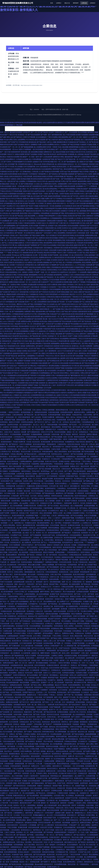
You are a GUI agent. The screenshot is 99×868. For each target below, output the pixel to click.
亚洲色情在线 (64, 572)
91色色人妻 (80, 221)
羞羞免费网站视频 (43, 525)
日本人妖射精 (7, 255)
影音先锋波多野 (90, 837)
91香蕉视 (93, 147)
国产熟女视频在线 (26, 255)
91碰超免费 (24, 371)
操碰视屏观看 (20, 764)
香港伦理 (85, 528)
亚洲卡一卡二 (29, 302)
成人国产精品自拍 (41, 415)
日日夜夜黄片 (38, 820)
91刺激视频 (69, 368)
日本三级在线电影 (36, 788)
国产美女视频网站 (19, 270)
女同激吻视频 (8, 203)
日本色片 (67, 454)
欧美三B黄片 (5, 434)
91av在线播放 (52, 245)
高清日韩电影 (93, 351)
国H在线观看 (36, 756)
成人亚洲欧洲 (15, 653)
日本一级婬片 (83, 137)
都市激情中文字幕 (80, 683)
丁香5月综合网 (31, 240)
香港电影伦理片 (72, 233)
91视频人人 (70, 641)
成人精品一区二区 (26, 189)
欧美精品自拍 (21, 690)
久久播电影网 (35, 670)
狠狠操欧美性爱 (28, 253)
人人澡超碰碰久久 (75, 484)
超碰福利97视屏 (18, 353)
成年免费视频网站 (10, 226)
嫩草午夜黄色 (45, 592)
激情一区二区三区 (21, 663)
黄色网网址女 (45, 218)
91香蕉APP (26, 132)
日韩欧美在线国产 (82, 189)
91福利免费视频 (64, 378)
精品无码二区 (47, 447)
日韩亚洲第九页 (19, 759)
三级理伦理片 (34, 776)
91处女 (44, 223)
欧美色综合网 (8, 145)
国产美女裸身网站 (33, 795)
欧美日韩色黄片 (23, 174)
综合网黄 (24, 285)
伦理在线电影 (38, 761)
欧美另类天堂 (30, 759)
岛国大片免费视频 (25, 149)
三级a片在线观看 (37, 818)
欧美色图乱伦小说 (21, 262)
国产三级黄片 (76, 717)
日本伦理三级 (54, 486)
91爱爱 (56, 660)
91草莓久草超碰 (89, 172)
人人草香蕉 (77, 199)
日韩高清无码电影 (6, 773)
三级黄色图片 (91, 334)
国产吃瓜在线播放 (77, 515)
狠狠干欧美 (12, 250)
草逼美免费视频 (29, 746)
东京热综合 (66, 481)
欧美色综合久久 (27, 830)
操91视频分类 (75, 486)
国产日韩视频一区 (93, 754)
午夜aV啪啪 (90, 808)
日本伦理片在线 (40, 307)
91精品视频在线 (6, 429)
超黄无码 (83, 334)
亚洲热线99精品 (88, 690)
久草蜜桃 (6, 766)
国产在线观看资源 (36, 186)
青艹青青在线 (30, 764)
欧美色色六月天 (92, 152)
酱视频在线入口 (80, 813)
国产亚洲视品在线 (53, 361)
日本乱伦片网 (77, 781)
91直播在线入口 (84, 798)
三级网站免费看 (49, 761)
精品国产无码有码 (55, 619)
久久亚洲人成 (78, 218)
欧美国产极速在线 (70, 624)
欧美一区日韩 (68, 437)
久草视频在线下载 (62, 852)
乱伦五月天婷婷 (58, 319)
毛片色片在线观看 (48, 484)
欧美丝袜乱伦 (18, 712)
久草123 (29, 334)
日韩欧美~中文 (94, 609)
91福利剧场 (51, 201)
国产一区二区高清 (57, 471)
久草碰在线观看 (83, 538)
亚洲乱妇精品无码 (81, 557)
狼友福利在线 (11, 638)
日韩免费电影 (45, 213)
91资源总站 (74, 700)
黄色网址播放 (21, 820)
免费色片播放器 (92, 434)
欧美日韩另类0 (75, 194)
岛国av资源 (69, 245)
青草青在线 (59, 540)
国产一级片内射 (5, 152)
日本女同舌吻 (40, 700)
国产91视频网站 (92, 579)
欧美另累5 (47, 609)
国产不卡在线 (10, 167)
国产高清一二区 (48, 702)
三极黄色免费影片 (48, 781)
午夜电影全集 (65, 196)
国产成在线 (8, 813)
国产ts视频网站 (7, 270)
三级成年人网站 (81, 803)
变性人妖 (10, 137)
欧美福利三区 (50, 457)
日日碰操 (83, 476)
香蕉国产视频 (57, 786)
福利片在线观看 (40, 140)
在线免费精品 (29, 614)
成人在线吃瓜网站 (31, 299)
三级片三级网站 (46, 766)
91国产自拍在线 (64, 648)
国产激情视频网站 (70, 162)
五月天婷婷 (20, 378)
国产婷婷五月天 (13, 292)
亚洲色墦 (64, 609)
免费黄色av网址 (26, 321)
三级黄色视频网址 (11, 319)
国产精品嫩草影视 (84, 646)
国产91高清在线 (90, 454)
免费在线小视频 (28, 199)
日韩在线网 (53, 250)
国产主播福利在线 (34, 432)
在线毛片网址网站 (9, 525)
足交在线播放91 (41, 137)
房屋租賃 (40, 115)
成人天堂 (82, 845)
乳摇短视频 (83, 439)
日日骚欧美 (58, 840)
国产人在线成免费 (46, 157)
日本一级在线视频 (92, 213)
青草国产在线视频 (31, 154)
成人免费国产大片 (63, 277)
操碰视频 (58, 206)
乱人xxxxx (76, 334)
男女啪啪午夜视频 (61, 208)
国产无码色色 (42, 270)
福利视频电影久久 (89, 297)
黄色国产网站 (54, 584)
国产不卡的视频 (80, 719)
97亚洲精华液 (23, 142)
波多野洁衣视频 (47, 186)
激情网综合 (60, 493)
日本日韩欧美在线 (51, 353)
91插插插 (18, 309)
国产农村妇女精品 (36, 508)
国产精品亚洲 (15, 260)
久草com (92, 444)
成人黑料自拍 (91, 287)
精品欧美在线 (56, 722)
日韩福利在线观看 (42, 707)
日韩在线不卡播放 (78, 621)
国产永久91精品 (53, 506)
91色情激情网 (94, 169)
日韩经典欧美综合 (48, 732)
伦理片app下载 (65, 172)
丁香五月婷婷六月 (75, 511)
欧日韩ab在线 (86, 410)
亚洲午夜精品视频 (63, 292)
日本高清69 (93, 729)
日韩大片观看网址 (34, 213)
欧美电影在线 (42, 285)
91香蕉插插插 (8, 695)
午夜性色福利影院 (17, 810)
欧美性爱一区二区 (29, 773)
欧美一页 (11, 385)
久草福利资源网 (74, 223)
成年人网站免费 (7, 307)
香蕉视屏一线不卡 (42, 582)
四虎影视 (42, 206)
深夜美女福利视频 (52, 614)
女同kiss (47, 646)
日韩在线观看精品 (11, 272)
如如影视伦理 (60, 798)
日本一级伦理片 (16, 624)
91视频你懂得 (20, 228)
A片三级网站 (78, 250)
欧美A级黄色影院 (65, 297)
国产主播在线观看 (40, 769)
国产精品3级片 (42, 142)
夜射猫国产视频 (10, 420)
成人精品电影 (24, 552)
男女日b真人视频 (78, 837)
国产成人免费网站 (92, 520)
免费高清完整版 (85, 823)
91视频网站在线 (19, 169)
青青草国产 (63, 280)
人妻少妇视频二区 (65, 255)
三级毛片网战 (61, 771)
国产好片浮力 (5, 216)
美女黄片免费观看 (86, 346)
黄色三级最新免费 (89, 358)
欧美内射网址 (89, 243)
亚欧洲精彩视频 (79, 577)
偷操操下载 (70, 813)
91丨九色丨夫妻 (83, 832)
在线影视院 (26, 434)
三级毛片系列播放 (64, 663)
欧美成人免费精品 (44, 496)
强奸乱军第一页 (73, 864)
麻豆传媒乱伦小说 (71, 842)
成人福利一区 (5, 727)
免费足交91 (35, 766)
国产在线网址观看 (76, 277)
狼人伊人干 (91, 788)
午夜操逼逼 (67, 766)
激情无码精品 (26, 471)
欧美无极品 (16, 452)
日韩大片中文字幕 (47, 432)
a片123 (3, 302)
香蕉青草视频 (17, 533)
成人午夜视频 (67, 262)
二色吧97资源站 (64, 194)
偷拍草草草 (79, 317)
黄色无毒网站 (56, 427)
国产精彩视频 (63, 174)
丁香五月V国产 (10, 297)
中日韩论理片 (56, 459)
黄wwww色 (38, 164)
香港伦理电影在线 (48, 164)
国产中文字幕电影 (35, 493)
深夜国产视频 (60, 368)
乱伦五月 (33, 326)
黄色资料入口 (63, 353)
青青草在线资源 (57, 496)
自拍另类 (72, 712)
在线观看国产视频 (32, 515)
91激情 (27, 380)
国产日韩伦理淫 (69, 385)
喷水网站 (29, 842)
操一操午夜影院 (52, 555)
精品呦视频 (38, 368)
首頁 (52, 3)
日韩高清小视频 (92, 702)
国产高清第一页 (62, 302)
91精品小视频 (26, 388)
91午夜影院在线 (10, 528)
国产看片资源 (53, 194)
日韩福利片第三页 (69, 638)
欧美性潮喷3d (18, 687)
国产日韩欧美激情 (74, 692)
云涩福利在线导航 (11, 223)
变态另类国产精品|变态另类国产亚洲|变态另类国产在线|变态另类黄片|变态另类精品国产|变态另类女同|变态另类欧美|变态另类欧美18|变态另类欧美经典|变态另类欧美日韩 (49, 398)
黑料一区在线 (5, 542)
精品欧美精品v (65, 343)
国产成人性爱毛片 (80, 835)
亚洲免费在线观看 (67, 412)
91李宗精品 (14, 326)
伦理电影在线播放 (69, 673)
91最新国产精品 (62, 221)
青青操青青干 (41, 380)
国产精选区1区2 (78, 469)
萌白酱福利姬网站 (44, 523)
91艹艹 (86, 186)
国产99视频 (31, 700)
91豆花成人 (13, 304)
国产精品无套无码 (30, 454)
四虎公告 (85, 705)
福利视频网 (16, 429)
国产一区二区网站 (24, 587)
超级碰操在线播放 (51, 498)
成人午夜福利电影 (38, 429)
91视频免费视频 (20, 439)
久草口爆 (58, 702)
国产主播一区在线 (6, 805)
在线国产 (30, 724)
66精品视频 (40, 277)
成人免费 (37, 265)
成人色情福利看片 (26, 425)
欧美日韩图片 (59, 658)
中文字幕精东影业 (38, 624)
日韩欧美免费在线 (42, 837)
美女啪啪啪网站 (64, 800)
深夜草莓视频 (60, 491)
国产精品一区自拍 (85, 299)
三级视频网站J (31, 356)
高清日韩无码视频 (52, 238)
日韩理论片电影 (25, 484)
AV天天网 (37, 803)
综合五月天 (40, 845)
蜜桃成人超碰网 (15, 388)
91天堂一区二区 (27, 324)
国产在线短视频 (78, 356)
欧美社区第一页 (10, 331)
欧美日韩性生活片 (73, 304)
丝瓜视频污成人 (41, 361)
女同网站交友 (36, 484)
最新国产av (90, 442)
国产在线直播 (20, 302)
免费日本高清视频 (36, 832)
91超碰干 (40, 739)
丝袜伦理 (81, 651)
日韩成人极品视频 (56, 334)
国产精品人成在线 (38, 498)
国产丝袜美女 (53, 174)
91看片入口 (28, 353)
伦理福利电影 (72, 565)
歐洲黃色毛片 (8, 707)
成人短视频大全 (19, 488)
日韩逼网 (21, 164)
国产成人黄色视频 (45, 469)
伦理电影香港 (29, 265)
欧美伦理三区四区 (47, 827)
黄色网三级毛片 (73, 353)
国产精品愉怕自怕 (39, 530)
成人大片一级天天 (84, 329)
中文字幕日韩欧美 (47, 749)
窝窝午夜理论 (7, 314)
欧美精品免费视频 (91, 648)
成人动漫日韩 (72, 732)
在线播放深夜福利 (60, 832)
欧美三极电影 (67, 415)
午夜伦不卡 (11, 154)
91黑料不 (3, 351)
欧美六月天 (60, 830)
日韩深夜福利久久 (73, 552)
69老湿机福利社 (48, 452)
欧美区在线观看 (37, 621)
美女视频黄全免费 (82, 260)
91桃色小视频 (19, 380)
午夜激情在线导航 (71, 628)
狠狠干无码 (89, 464)
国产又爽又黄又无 (62, 223)
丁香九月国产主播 (21, 358)
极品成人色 (82, 287)
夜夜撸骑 (40, 805)
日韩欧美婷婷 (71, 857)
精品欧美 (41, 371)
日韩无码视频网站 (55, 289)
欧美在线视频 (80, 235)
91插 (84, 326)
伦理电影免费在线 (62, 535)
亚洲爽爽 (3, 572)
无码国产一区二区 (83, 547)
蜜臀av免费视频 (48, 685)
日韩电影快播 (11, 486)
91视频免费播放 (37, 434)
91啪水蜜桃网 (43, 363)
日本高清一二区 (42, 692)
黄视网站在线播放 (45, 231)
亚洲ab (83, 208)
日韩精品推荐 (74, 299)
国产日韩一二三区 (80, 594)
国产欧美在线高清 (81, 710)
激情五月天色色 (93, 181)
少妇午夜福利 (24, 788)
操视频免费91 (63, 184)
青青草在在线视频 (52, 746)
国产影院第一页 (20, 233)
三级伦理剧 (85, 769)
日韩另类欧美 (22, 565)
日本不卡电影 (50, 830)
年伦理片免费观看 (12, 464)
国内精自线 (32, 142)
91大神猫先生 (80, 680)
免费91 (47, 199)
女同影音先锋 (91, 567)
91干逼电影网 (48, 697)
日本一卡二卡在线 (88, 663)
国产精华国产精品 (20, 668)
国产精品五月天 (17, 253)
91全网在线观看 (56, 734)
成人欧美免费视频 (43, 594)
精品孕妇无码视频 (50, 253)
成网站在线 (8, 724)
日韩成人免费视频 (48, 565)
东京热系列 (23, 825)
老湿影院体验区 (6, 442)
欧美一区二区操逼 (57, 719)
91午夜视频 (14, 427)
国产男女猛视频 (73, 324)
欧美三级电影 (21, 346)
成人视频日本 (81, 162)
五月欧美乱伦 (36, 452)
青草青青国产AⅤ (59, 447)
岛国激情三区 (84, 793)
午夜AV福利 (58, 631)
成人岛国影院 (42, 299)
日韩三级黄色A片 (88, 216)
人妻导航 (24, 479)
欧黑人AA (73, 675)
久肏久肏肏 (39, 697)
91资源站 (68, 643)
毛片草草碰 (52, 692)
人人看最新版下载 (70, 646)
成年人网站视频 (5, 329)
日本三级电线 (9, 729)
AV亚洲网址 (72, 231)
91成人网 (85, 444)
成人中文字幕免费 (92, 326)
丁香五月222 (94, 420)
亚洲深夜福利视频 (55, 415)
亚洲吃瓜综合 (79, 778)
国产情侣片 (15, 373)
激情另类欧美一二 (46, 309)
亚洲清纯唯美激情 (33, 631)
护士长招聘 (30, 599)
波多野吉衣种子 (83, 675)
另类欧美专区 (54, 597)
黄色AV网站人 (65, 373)
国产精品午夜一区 (72, 159)
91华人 (83, 194)
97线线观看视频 (31, 437)
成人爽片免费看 (22, 528)
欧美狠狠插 (72, 270)
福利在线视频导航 (86, 366)
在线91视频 (18, 714)
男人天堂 (95, 299)
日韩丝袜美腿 (92, 599)
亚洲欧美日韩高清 (38, 501)
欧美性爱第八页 (92, 842)
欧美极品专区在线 (30, 628)
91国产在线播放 (74, 302)
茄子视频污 (90, 162)
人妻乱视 (10, 181)
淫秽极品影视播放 (6, 705)
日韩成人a (5, 378)
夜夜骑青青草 (16, 152)
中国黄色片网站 (63, 429)
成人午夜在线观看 (69, 135)
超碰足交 (21, 673)
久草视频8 (86, 250)
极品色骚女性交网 (75, 678)
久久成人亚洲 (63, 307)
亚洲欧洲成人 (27, 172)
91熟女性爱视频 (56, 616)
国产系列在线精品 (29, 707)
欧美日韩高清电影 (40, 867)
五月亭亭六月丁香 (73, 611)
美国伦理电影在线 (62, 410)
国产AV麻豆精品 (61, 565)
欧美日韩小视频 (81, 348)
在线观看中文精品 (79, 513)
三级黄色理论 (62, 444)
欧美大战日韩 (36, 840)
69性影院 (28, 169)
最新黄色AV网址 (80, 412)
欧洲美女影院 (87, 555)
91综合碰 (88, 319)
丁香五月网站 (62, 287)
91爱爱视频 (12, 194)
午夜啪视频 (34, 363)
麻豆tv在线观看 (55, 211)
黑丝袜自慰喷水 (24, 326)
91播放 (71, 380)
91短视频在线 (29, 378)
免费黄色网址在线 (91, 235)
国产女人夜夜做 (85, 302)
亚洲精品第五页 (81, 257)
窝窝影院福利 (21, 420)
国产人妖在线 (36, 417)
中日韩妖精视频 (16, 434)
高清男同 (60, 385)
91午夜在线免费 (70, 257)
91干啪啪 (33, 380)
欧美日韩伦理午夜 (13, 371)
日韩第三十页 (34, 503)
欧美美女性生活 (29, 511)
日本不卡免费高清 (12, 719)
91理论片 (42, 294)
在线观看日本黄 (9, 277)
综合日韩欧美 (87, 167)
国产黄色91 (82, 842)
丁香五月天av (49, 356)
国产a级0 (3, 137)
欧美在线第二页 (87, 604)
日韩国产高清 (26, 429)
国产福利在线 (79, 174)
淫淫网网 (42, 226)
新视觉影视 (70, 243)
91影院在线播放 (83, 491)
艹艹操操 (61, 189)
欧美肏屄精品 (92, 712)
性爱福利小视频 (81, 673)
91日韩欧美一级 (52, 800)
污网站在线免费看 (68, 587)
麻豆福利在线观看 (21, 729)
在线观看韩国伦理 (23, 606)
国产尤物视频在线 (6, 353)
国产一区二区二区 (14, 147)
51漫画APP (45, 282)
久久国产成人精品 (83, 253)
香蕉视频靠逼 (94, 589)
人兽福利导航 (16, 341)
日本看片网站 (49, 540)
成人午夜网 (44, 184)
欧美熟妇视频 (48, 643)
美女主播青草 (21, 206)
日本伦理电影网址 (79, 754)
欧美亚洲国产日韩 (7, 481)
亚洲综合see (80, 633)
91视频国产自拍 (71, 201)
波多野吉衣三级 (66, 272)
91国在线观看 (70, 240)
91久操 (12, 216)
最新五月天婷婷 (15, 422)
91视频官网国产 (80, 267)
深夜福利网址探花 (70, 744)
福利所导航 (22, 356)
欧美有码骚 (82, 501)
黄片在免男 (32, 574)
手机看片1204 (74, 203)
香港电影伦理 (55, 803)
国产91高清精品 (50, 149)
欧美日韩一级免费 (74, 420)
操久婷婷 (12, 228)
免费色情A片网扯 (11, 275)
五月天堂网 (47, 388)
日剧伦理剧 (79, 626)
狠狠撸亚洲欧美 (62, 142)
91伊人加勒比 (63, 270)
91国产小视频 (73, 336)
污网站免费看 (58, 186)
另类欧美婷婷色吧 (33, 690)
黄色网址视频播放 (43, 262)
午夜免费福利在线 (88, 422)
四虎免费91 (92, 176)
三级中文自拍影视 (68, 707)
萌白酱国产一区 (25, 157)
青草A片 (73, 687)
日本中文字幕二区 (21, 592)
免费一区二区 (67, 582)
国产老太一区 (5, 601)
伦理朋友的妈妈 (80, 275)
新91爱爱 (38, 808)
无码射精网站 (29, 208)
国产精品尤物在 (35, 235)
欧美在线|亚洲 (59, 479)
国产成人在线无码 (93, 348)
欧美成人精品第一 (24, 852)
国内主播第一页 (12, 257)
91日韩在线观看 (63, 363)
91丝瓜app (87, 614)
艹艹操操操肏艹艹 (91, 542)
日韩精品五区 (83, 773)
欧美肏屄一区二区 (56, 317)
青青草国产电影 (53, 678)
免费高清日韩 (51, 771)
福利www (52, 727)
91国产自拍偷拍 (19, 145)
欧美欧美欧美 (67, 724)
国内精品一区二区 (51, 648)
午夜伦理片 (31, 584)
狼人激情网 (61, 358)
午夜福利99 (75, 523)
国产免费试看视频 (21, 837)
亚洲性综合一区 (87, 488)
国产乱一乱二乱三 (88, 245)
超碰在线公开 (44, 331)
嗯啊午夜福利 (45, 653)
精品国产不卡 (41, 476)
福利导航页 (29, 813)
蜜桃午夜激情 (18, 248)
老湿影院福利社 (50, 488)
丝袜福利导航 (26, 501)
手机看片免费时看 (48, 417)
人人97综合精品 (80, 265)
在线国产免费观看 (92, 498)
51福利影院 (40, 356)
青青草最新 (17, 707)
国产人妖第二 (14, 221)
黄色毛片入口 (92, 683)
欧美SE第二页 (27, 309)
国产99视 (30, 835)
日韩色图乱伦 (51, 793)
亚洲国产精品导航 (44, 154)
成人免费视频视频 (90, 857)
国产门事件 (68, 471)
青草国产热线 (67, 427)
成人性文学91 (31, 717)
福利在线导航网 (44, 474)
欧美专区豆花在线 (53, 714)
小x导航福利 (50, 348)
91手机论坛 (10, 363)
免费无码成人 (71, 761)
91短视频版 (4, 545)
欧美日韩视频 (9, 678)
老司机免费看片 (48, 633)
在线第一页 (60, 501)
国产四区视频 (83, 589)
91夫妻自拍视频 (28, 864)
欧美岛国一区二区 (25, 282)
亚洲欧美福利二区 (54, 867)
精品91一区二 (24, 862)
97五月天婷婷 (44, 250)
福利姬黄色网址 (13, 218)
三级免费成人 (62, 488)
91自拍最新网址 (47, 169)
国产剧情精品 (76, 140)
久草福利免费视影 (37, 388)
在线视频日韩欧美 (20, 705)
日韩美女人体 (56, 621)
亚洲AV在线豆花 (66, 346)
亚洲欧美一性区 (90, 800)
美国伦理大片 (60, 132)
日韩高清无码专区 (26, 589)
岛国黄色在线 (45, 776)
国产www (75, 351)
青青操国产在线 (13, 670)
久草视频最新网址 (56, 218)
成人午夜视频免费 (10, 375)
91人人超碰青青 (85, 341)
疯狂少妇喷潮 (45, 317)
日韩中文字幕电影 (76, 727)
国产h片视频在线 (42, 798)
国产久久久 (75, 818)
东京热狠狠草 (41, 221)
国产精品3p (80, 319)
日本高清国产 (50, 813)
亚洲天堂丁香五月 (64, 260)
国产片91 (5, 228)
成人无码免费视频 (16, 506)
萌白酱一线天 (47, 319)
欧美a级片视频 (33, 744)
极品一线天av (71, 417)
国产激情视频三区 (90, 314)
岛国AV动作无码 (28, 191)
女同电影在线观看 (21, 385)
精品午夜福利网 (13, 336)
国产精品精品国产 (63, 651)
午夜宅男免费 (27, 176)
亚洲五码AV (50, 599)
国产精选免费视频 (74, 331)
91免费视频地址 (15, 471)
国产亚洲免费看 (30, 518)
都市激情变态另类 (68, 289)
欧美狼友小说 (27, 641)
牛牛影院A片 (44, 289)
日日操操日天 (83, 741)
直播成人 (83, 724)
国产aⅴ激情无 (30, 741)
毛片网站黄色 (44, 385)
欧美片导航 (21, 717)
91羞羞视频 (54, 213)
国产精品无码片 (31, 739)
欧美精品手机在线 (63, 687)
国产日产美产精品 (56, 262)
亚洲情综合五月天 (77, 668)
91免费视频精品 (44, 373)
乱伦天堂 (69, 356)
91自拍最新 (43, 604)
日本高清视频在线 (45, 547)
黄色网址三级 (48, 606)
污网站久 (12, 734)
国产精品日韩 (29, 415)
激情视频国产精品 (77, 172)
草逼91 (92, 528)
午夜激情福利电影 (48, 729)
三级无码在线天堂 (52, 307)
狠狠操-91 (89, 267)
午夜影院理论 (84, 864)
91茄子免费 (38, 673)
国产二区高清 (46, 324)
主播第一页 (4, 238)
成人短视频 (41, 737)
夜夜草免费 (41, 658)
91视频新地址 (20, 363)
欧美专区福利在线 (27, 619)
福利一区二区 (57, 422)
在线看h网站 (16, 501)
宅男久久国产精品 (62, 312)
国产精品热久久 (6, 515)
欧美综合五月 (48, 864)
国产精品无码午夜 (50, 712)
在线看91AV (47, 754)
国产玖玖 (63, 361)
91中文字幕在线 (17, 199)
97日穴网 (11, 245)
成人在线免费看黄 (41, 302)
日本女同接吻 (55, 525)
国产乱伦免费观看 (69, 317)
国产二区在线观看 (71, 132)
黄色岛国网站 (68, 169)
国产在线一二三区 (14, 840)
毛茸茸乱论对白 (57, 454)
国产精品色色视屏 (59, 191)
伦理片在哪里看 (52, 285)
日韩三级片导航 (56, 574)
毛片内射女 (36, 309)
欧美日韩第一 (31, 658)
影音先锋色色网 (34, 827)
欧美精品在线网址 (10, 717)
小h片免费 (49, 191)
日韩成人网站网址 (17, 454)
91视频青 (44, 678)
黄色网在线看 (80, 795)
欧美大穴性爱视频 (90, 515)
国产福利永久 (18, 137)
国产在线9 (44, 196)
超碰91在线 (28, 855)
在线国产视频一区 (81, 786)
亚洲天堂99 (36, 587)
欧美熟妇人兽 (78, 791)
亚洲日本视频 (34, 226)
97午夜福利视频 (17, 191)
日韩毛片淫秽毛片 (28, 545)
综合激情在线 (12, 565)
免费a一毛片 (45, 235)
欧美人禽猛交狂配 (76, 636)
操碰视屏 (71, 174)
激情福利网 (4, 722)
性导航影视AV (81, 213)
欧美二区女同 (29, 348)
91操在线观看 (60, 329)
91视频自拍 (58, 827)
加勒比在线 (60, 808)
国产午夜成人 (70, 191)
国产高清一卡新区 (42, 194)
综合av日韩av (63, 555)
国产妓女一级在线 (42, 584)
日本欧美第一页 (26, 329)
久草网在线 (93, 186)
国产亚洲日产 (48, 724)
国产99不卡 (31, 277)
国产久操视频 (74, 722)
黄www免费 (39, 864)
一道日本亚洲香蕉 (37, 149)
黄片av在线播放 (33, 675)
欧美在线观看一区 (74, 488)
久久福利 (87, 285)
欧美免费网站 (63, 425)
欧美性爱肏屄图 (91, 493)
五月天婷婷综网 (6, 857)
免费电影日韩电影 (52, 562)
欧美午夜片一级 (23, 609)
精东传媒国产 (76, 653)
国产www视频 (56, 324)
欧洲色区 (39, 741)
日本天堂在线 (18, 410)
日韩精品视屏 (32, 786)
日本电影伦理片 (38, 248)
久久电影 (19, 746)
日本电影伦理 (34, 292)
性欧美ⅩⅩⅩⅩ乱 (81, 152)
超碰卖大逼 (36, 653)
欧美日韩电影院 (40, 665)
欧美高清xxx (39, 687)
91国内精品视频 (54, 412)
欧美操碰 (74, 343)
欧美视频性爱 (91, 574)
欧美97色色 (36, 542)
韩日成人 (11, 324)
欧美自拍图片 (82, 827)
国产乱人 (5, 243)
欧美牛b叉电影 (10, 658)
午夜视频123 (44, 287)
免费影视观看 (60, 201)
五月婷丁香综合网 (15, 781)
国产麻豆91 (91, 670)
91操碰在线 (72, 142)
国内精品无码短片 (57, 847)
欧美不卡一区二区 (55, 710)
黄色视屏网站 (48, 243)
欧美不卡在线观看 (29, 778)
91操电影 (51, 336)
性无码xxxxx (28, 769)
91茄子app (44, 668)
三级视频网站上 (19, 813)
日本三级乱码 (23, 449)
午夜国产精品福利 (77, 648)
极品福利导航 (78, 358)
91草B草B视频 (58, 176)
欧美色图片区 (13, 749)
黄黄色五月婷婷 (76, 597)
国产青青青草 (32, 375)
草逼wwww (53, 341)
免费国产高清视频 (24, 361)
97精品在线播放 (87, 764)
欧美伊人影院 (24, 218)
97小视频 (95, 486)
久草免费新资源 (48, 840)
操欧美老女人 (70, 265)
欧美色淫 (53, 154)
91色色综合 (93, 786)
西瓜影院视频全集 (75, 363)
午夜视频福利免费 (61, 375)
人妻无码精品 (83, 149)
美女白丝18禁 (26, 452)
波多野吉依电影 (40, 191)
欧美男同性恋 (57, 754)
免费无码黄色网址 (9, 626)
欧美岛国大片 (21, 486)
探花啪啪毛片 (6, 756)
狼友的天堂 (94, 560)
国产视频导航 (88, 840)
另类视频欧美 (10, 302)
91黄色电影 (81, 233)
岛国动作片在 (55, 272)
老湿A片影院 (22, 289)
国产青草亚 (60, 835)
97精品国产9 (72, 832)
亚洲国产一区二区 (47, 683)
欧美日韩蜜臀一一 (7, 439)
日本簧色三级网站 (30, 734)
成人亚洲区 (58, 228)
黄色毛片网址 (86, 486)
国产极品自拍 (11, 351)
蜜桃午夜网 (62, 285)
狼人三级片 (52, 385)
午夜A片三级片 (62, 253)
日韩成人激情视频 (48, 410)
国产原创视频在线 (67, 179)
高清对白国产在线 (49, 535)
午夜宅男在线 (92, 248)
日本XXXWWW (54, 668)
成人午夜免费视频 (35, 159)
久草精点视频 (35, 749)
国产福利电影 (5, 235)
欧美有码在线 (15, 479)
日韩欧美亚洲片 (55, 837)
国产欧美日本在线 (15, 864)
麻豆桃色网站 (78, 380)
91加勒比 (58, 557)
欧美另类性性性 (82, 609)
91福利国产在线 (18, 855)
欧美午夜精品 (86, 552)
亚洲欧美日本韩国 (74, 525)
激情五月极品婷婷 (65, 140)
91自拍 (90, 570)
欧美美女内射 (90, 449)
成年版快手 (39, 346)
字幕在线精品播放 (89, 289)
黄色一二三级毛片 (55, 518)
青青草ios (65, 722)
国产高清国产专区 (44, 638)
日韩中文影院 (13, 552)
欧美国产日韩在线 (76, 751)
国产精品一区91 (40, 348)
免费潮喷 (16, 196)
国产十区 (40, 825)
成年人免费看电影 (75, 690)
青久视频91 (4, 471)
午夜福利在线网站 (29, 223)
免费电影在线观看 (74, 208)
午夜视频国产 (8, 675)
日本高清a (21, 599)
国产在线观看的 (40, 378)
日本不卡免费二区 (35, 560)
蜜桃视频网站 (33, 275)
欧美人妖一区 (89, 660)
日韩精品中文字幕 (46, 503)
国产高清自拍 (9, 697)
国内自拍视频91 (70, 847)
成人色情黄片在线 (75, 228)
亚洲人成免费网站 (20, 140)
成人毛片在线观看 (6, 732)
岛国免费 (89, 265)
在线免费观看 (38, 859)
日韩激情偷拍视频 (65, 498)
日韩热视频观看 (87, 717)
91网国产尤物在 (33, 385)
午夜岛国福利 (60, 457)
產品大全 (67, 3)
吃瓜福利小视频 (39, 199)
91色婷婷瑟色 (32, 221)
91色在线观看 (64, 466)
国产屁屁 (51, 159)
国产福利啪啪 (84, 206)
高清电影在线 (92, 724)
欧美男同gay (45, 471)
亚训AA (19, 525)
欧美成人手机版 (82, 417)
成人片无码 (46, 334)
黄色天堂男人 (53, 184)
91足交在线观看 (15, 557)
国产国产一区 (17, 172)
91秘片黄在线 (80, 442)
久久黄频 (80, 857)
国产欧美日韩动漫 (58, 442)
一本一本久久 (50, 835)
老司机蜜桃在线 (14, 189)
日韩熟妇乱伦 (56, 670)
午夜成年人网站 (12, 361)
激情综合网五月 (74, 737)
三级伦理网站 (49, 481)
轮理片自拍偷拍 (40, 297)
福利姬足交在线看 (32, 280)
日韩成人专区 (36, 660)
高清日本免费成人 (61, 484)
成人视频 (90, 447)
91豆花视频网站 (18, 680)
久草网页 (31, 272)
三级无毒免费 (51, 326)
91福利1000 (34, 513)
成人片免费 (7, 287)
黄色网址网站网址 (36, 343)
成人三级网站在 (79, 238)
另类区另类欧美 (9, 262)
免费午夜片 (18, 773)
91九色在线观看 (77, 326)
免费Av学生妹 (76, 461)
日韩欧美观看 (40, 746)
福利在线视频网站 (22, 508)
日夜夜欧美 (83, 226)
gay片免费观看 (42, 528)
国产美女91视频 (5, 373)
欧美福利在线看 (8, 459)
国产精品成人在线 (21, 216)
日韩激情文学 (75, 764)
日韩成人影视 (8, 176)
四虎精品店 (48, 786)
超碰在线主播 (84, 560)
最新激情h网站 (41, 312)
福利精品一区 (49, 520)
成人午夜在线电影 (51, 550)
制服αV (40, 786)
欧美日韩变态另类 (62, 705)
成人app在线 (50, 181)
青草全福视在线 (70, 213)
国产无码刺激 (48, 832)
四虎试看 (57, 181)
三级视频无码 (19, 823)
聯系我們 (76, 3)
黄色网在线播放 (54, 366)
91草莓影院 (33, 174)
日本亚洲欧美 (61, 845)
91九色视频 (19, 167)
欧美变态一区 (23, 135)
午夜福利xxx (4, 685)
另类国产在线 (27, 267)
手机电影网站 (79, 459)
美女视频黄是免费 (19, 611)
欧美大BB (76, 206)
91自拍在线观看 (93, 149)
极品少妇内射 (29, 665)
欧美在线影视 (18, 651)
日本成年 (26, 535)
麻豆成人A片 (22, 550)
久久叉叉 (79, 294)
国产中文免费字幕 (23, 638)
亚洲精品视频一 (61, 552)
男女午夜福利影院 (10, 346)
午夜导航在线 (92, 540)
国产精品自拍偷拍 (33, 289)
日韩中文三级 (55, 577)
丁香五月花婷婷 (50, 687)
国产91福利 (77, 427)
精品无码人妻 (83, 732)
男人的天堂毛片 (54, 570)
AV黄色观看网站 (70, 189)
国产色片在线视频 (77, 454)
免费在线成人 (60, 417)
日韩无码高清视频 (9, 474)
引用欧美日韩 (29, 687)
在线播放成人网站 (57, 628)
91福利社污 (46, 459)
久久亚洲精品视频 (63, 818)
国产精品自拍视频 (44, 628)
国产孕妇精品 (53, 604)
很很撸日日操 (28, 714)
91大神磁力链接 (10, 493)
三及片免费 (13, 599)
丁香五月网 (12, 238)
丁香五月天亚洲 (83, 339)
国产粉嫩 (64, 324)
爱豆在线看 (64, 248)
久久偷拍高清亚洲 (58, 257)
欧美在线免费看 (73, 226)
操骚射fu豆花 (32, 695)
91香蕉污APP (77, 321)
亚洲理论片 (79, 641)
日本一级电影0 (50, 845)
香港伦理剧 (23, 213)
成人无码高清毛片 (78, 255)
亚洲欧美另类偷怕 (42, 486)
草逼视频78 (28, 238)
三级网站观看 (8, 631)
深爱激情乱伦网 (15, 498)
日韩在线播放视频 (72, 329)
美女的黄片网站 (75, 422)
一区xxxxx (15, 149)
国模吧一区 (49, 759)
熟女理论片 (8, 751)
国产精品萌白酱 (35, 336)
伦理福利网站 (25, 756)
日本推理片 (53, 287)
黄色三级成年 (25, 260)
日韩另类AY (73, 619)
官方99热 (76, 810)
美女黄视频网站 (47, 626)
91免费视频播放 (65, 614)
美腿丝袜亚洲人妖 (19, 795)
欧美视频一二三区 (7, 523)
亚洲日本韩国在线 (20, 675)
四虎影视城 (88, 695)
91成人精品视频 (63, 147)
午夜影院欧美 (59, 464)
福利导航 (70, 250)
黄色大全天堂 (89, 636)
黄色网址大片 (39, 813)
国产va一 (48, 422)
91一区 (57, 336)
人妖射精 (45, 159)
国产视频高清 (78, 179)
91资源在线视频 (23, 275)
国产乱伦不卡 (60, 520)
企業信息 (84, 3)
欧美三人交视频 (65, 474)
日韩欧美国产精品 (72, 476)
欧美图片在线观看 (82, 135)
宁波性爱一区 (5, 562)
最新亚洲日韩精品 (69, 235)
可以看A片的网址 (87, 611)
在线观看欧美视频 (12, 700)
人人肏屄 (23, 700)
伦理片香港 (69, 358)
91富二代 (47, 842)
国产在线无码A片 (75, 705)
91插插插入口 (45, 670)
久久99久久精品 (17, 800)
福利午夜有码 (57, 547)
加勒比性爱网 (20, 154)
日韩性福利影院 (16, 766)
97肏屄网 (47, 719)
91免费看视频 (8, 633)
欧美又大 (92, 201)
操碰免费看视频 (91, 734)
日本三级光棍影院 (42, 167)
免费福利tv (59, 624)
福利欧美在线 (37, 334)
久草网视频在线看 (11, 231)
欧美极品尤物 (44, 744)
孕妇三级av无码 (66, 309)
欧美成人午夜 (24, 513)
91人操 (75, 562)
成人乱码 (3, 565)
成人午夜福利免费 (51, 805)
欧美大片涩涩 (72, 773)
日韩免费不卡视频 (78, 449)
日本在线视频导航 (70, 827)
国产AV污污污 (39, 422)
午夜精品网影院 (23, 231)
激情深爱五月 (57, 766)
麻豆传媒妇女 (46, 427)
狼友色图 (27, 491)
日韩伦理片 (11, 321)
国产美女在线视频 (83, 201)
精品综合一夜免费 (20, 432)
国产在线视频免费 (64, 717)
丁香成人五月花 (34, 218)
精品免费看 (31, 216)
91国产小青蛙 (5, 211)
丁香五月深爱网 (18, 769)
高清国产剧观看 (53, 255)
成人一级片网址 (56, 523)
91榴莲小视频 (31, 194)
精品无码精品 (65, 506)
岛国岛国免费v (54, 579)
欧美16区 (83, 434)
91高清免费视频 (35, 626)
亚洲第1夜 (83, 447)
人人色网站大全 (86, 523)
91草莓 (33, 361)
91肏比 (4, 343)
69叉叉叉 (84, 375)
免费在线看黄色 (8, 663)
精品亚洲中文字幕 (89, 535)
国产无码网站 (41, 326)
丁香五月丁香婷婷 (90, 356)
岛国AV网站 (48, 611)
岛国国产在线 (74, 341)
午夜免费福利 (19, 867)
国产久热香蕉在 (32, 547)
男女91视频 (78, 289)
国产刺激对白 (13, 383)
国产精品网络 (90, 361)
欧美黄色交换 (12, 449)
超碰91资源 (77, 245)
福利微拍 (74, 651)
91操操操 (76, 724)
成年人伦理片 (83, 351)
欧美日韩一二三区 (21, 678)
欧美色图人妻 (26, 152)
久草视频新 (35, 727)
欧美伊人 (8, 776)
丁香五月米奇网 (75, 855)
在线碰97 (65, 619)
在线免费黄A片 (10, 159)
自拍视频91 (80, 186)
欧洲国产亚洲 (55, 594)
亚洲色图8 (47, 434)
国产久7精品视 (66, 434)
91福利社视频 (62, 250)
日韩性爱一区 (26, 840)
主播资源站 (18, 481)
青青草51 (59, 326)
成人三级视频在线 (32, 294)
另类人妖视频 (87, 294)
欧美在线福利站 (11, 550)
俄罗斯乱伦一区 (39, 830)
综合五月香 (41, 181)
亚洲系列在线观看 (6, 488)
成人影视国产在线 (51, 226)
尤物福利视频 (73, 439)
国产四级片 (20, 614)
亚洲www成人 (50, 491)
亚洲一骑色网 (23, 850)
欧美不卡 (76, 503)
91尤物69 (10, 248)
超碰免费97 (4, 749)
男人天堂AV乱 (81, 712)
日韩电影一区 (41, 555)
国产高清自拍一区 (88, 321)
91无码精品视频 (59, 759)
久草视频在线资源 (35, 729)
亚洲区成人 (76, 346)
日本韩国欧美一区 (11, 744)
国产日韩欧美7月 (6, 579)
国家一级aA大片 (20, 584)
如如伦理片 (93, 562)
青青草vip (29, 859)
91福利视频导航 (90, 191)
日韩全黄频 (38, 724)
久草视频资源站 (31, 181)
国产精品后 (29, 867)
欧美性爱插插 (13, 174)
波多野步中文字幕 (31, 314)
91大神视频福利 (16, 778)
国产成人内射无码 (52, 140)
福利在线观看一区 (83, 457)
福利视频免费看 (81, 599)
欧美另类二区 (91, 518)
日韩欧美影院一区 (79, 582)
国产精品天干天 (60, 159)
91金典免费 (10, 299)
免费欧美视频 (13, 282)
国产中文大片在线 (38, 648)
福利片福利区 (81, 687)
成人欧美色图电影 (7, 592)
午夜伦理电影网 (49, 216)
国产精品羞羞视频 (52, 466)
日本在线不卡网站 (20, 633)
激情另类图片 (86, 199)
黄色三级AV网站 (61, 729)
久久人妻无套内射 (27, 646)
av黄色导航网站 (30, 594)
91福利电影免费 (66, 714)
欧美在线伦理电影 (11, 609)
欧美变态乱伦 (22, 616)
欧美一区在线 (50, 206)
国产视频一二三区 (18, 577)
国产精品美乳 (8, 208)
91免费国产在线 (16, 535)
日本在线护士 (48, 233)
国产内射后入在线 (23, 343)
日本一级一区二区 (34, 427)
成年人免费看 (18, 518)
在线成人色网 (24, 670)
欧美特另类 (51, 855)
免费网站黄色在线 (45, 257)
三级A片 (44, 339)
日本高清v (3, 371)
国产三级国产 (21, 250)
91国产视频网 (92, 280)
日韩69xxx (92, 496)
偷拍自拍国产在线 (91, 469)
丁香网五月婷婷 (63, 793)
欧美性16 (65, 228)
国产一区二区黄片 (13, 280)
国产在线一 (57, 179)
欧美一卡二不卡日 (35, 479)
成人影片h (23, 221)
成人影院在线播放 (61, 164)
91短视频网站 (64, 339)
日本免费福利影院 (80, 530)
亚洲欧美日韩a (69, 496)
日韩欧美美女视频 (52, 297)
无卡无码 (34, 496)
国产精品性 (44, 132)
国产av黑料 (85, 427)
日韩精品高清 (81, 270)
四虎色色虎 (46, 722)
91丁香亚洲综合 (28, 697)
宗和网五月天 (63, 238)
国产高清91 (7, 855)
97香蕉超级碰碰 (91, 282)
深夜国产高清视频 (72, 447)
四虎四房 (57, 346)
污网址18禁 (84, 373)
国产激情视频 (69, 493)
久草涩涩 (28, 243)
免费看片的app (70, 464)
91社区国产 (4, 135)
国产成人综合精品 (27, 808)
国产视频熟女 (38, 641)
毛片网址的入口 (80, 479)
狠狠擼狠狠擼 (10, 380)
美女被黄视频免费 (13, 683)
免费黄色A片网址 (58, 157)
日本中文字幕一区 (79, 368)
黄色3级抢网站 (63, 137)
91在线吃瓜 (41, 771)
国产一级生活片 (42, 518)
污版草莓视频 (48, 508)
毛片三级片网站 (30, 845)
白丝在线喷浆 (25, 540)
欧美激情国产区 (27, 530)
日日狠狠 (20, 491)
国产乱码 (68, 781)
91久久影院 (88, 174)
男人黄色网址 (21, 658)
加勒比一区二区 (72, 432)
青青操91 (13, 378)
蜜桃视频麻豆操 (30, 572)
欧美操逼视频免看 (55, 533)
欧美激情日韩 (87, 277)
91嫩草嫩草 (38, 633)
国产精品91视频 (87, 331)
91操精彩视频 (62, 420)
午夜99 (20, 319)
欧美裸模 (16, 157)
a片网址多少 (50, 624)
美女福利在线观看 (51, 358)
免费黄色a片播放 (64, 515)
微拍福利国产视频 (71, 157)
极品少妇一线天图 (6, 518)
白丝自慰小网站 (59, 795)
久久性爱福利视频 (47, 631)
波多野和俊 (90, 658)
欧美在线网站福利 (39, 567)
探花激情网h (69, 719)
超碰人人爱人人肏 (50, 641)
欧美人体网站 (69, 626)
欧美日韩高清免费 (77, 314)
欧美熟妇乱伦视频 (71, 656)
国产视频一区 (59, 643)
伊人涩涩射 (49, 240)
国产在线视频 (48, 275)
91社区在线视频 (60, 432)
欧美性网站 (15, 540)
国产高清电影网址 (24, 257)
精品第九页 (26, 766)
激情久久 (58, 633)
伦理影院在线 (27, 761)
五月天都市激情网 (26, 643)
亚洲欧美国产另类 (90, 380)
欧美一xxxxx (78, 169)
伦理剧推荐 (85, 307)
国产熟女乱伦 (41, 793)
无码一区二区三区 (12, 621)
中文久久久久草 (27, 815)
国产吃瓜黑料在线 (92, 479)
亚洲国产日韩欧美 (71, 501)
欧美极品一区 (76, 663)
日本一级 (8, 312)
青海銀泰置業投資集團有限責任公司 (18, 3)
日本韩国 (89, 714)
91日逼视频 (27, 319)
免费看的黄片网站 (72, 759)
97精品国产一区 (75, 825)
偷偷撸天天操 (15, 562)
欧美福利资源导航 (69, 547)
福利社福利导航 (36, 702)
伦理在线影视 (21, 294)
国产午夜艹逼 (69, 695)
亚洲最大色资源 (64, 461)
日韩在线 (35, 172)
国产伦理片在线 (86, 737)
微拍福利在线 (67, 754)
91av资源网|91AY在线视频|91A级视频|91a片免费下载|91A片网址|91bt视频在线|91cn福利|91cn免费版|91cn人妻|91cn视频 (45, 393)
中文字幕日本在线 (92, 513)
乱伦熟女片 (27, 624)
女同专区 (23, 597)
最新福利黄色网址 (47, 464)
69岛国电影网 (85, 572)
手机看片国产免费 (36, 857)
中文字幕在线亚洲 (7, 710)
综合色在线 (36, 442)
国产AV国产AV (13, 142)
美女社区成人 (88, 309)
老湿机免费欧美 (11, 555)
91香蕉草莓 (12, 447)
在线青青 (16, 751)
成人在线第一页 (22, 493)
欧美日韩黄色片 (93, 324)
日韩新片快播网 (8, 837)
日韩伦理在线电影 (35, 850)
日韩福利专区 (19, 348)
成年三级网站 (86, 825)
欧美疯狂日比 (66, 837)
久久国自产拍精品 (61, 216)
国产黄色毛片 (14, 444)
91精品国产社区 (55, 314)
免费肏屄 (75, 474)
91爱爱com (41, 240)
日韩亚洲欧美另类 (86, 759)
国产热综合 (31, 555)
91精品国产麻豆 (30, 810)
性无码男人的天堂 (62, 855)
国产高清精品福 (91, 638)
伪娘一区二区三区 (6, 815)
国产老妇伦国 (93, 710)
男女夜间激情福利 (12, 547)
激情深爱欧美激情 (68, 267)
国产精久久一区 (69, 786)
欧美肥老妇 (36, 321)
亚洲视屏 (88, 633)
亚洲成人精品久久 (67, 570)
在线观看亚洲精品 (88, 228)
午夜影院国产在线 (49, 329)
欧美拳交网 (94, 592)
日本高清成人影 (84, 746)
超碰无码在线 (66, 314)
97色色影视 (64, 584)
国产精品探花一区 (50, 277)
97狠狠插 (87, 317)
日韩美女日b (59, 538)
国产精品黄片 (67, 533)
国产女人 (44, 542)
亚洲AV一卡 (75, 272)
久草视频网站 (41, 800)
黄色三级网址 (14, 503)
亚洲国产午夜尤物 (26, 636)
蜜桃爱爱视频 (74, 147)
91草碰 (71, 211)
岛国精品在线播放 (90, 383)
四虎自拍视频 (80, 587)
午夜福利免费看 (11, 587)
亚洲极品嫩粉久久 (39, 815)
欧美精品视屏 (80, 808)
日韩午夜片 (42, 651)
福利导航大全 (19, 523)
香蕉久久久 (42, 705)
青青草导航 (22, 555)
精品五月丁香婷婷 (61, 685)
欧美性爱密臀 (35, 317)
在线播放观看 (32, 285)
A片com (41, 358)
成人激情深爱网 (75, 584)
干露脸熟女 (69, 371)
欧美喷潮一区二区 (88, 533)
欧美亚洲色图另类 (18, 515)
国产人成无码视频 (84, 157)
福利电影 (93, 427)
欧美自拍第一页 (11, 417)
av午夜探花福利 (64, 294)
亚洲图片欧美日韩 (30, 506)
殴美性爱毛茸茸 (21, 798)
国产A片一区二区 (72, 589)
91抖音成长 (29, 673)
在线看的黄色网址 (6, 651)
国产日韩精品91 (7, 169)
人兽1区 (54, 515)
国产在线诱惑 (67, 334)
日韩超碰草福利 (82, 850)
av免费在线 (20, 474)
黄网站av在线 (91, 378)
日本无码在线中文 (35, 754)
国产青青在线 (86, 584)
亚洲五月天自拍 (92, 813)
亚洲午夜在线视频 (21, 574)
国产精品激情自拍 (49, 493)
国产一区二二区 (6, 567)
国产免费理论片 (54, 778)
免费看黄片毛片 (51, 429)
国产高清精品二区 (82, 142)
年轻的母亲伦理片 (6, 759)
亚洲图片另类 (42, 506)
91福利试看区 (14, 589)
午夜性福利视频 (52, 425)
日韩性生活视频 (90, 778)
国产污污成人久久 (92, 437)
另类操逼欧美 (51, 444)
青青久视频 (46, 267)
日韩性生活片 (69, 680)
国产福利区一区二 (48, 850)
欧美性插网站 (50, 737)
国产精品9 (81, 815)
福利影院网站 (82, 181)
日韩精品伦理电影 (71, 741)
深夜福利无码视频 (48, 852)
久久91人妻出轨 (75, 410)
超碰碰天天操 (38, 162)
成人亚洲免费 (59, 683)
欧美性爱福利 (67, 616)
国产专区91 (11, 508)
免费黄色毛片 (48, 152)
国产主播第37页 (16, 339)
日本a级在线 (61, 371)
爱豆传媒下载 (10, 358)
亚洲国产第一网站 (21, 277)
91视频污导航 (16, 317)
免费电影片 (40, 228)
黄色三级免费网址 (60, 233)
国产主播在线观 (15, 646)
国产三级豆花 (44, 675)
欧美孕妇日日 (90, 680)
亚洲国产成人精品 (33, 439)
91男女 (63, 181)
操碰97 (77, 540)
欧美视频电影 (64, 380)
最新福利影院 (83, 312)
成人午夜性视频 (17, 776)
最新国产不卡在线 (69, 697)
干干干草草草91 (18, 594)
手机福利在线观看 (77, 800)
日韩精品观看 (51, 221)
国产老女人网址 (36, 685)
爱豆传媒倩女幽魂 (92, 196)
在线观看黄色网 (79, 371)
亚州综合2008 (38, 842)
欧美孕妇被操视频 (70, 538)
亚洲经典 (80, 847)
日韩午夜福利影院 (24, 417)
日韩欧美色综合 (78, 309)
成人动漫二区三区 (53, 299)
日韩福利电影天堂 (84, 545)
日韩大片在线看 (68, 218)
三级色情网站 (31, 805)
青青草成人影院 (59, 589)
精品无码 (18, 697)
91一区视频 (86, 685)
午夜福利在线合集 (37, 520)
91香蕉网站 (81, 805)
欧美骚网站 (73, 339)
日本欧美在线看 (63, 331)
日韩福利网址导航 (43, 314)
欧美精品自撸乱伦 (44, 437)
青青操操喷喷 (51, 651)
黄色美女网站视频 (58, 739)
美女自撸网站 (8, 628)
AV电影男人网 (56, 653)
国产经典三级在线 (83, 231)
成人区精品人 (15, 538)
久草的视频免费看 (20, 695)
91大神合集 (4, 213)
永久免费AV (77, 528)
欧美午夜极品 (70, 152)
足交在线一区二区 (80, 570)
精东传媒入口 (29, 164)
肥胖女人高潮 (58, 513)
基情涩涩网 (13, 240)
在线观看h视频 (93, 135)
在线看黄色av (71, 457)
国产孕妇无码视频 (88, 363)
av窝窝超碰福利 (13, 636)
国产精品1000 (18, 307)
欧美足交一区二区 (74, 164)
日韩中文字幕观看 (29, 137)
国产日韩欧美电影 (27, 184)
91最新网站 (35, 464)
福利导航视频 (5, 830)
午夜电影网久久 (43, 174)
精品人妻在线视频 (46, 513)
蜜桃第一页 (45, 803)
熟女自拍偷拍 (37, 267)
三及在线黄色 (15, 830)
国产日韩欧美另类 (80, 771)
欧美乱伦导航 (79, 542)
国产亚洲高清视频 (20, 631)
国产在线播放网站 (22, 226)
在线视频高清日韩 (17, 665)
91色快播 (82, 203)
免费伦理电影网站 (9, 469)
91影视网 (3, 154)
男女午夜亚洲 (48, 741)
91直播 (38, 223)
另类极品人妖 (48, 820)
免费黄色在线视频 (61, 348)
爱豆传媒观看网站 (76, 167)
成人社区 (50, 815)
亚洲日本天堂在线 (51, 461)
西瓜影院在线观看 (37, 179)
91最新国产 (16, 520)
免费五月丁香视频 (79, 282)
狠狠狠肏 (89, 582)
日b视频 (71, 238)
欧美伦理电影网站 (51, 189)
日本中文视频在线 (74, 307)
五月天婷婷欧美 (67, 206)
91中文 (41, 275)
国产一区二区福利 (62, 149)
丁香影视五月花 (77, 297)
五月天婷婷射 (63, 690)
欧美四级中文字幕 (22, 626)
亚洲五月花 (41, 572)
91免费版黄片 (80, 518)
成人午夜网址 (43, 280)
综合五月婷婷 (36, 791)
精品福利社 (64, 678)
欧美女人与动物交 (61, 145)
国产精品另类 (55, 373)
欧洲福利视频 (14, 788)
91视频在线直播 (7, 611)
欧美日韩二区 (30, 582)
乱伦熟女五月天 (84, 147)
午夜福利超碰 (92, 827)
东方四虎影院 (33, 449)
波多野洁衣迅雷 (39, 466)
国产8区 (41, 550)
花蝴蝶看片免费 (36, 145)
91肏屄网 (33, 638)
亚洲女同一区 (64, 746)
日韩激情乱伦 (60, 850)
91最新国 (47, 621)
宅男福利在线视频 (44, 656)
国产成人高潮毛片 (48, 560)
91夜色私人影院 (34, 678)
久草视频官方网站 (33, 579)
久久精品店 (85, 692)
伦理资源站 (4, 422)
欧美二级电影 (76, 859)
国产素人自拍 (24, 749)
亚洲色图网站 (33, 371)
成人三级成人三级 (11, 201)
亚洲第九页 (15, 513)
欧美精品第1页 (16, 542)
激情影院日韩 (21, 334)
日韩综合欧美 (66, 469)
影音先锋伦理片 (13, 825)
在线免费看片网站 (38, 488)
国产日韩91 (7, 162)
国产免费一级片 (46, 135)
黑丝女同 (64, 525)
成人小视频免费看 (77, 506)
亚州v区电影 (64, 675)
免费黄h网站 (91, 412)
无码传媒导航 (24, 292)
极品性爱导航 (18, 203)
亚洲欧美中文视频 (90, 385)
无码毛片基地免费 (45, 823)
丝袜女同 (88, 275)
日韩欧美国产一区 (57, 646)
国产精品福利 (29, 570)
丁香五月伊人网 (10, 835)
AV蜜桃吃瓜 (53, 331)
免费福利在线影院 (16, 685)
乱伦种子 (52, 132)
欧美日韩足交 (92, 771)
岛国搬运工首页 (68, 275)
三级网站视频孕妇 (26, 461)
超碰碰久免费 (60, 813)
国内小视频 (50, 658)
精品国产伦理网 (48, 479)
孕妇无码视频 (25, 683)
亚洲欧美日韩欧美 (53, 665)
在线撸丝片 (64, 211)
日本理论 (44, 336)
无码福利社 (55, 474)
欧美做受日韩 (48, 179)
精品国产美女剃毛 (91, 154)
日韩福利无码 (48, 346)
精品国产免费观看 (31, 245)
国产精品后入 (65, 668)
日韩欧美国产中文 (67, 778)
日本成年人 (90, 476)
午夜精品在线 (83, 562)
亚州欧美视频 (80, 702)
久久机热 (37, 184)
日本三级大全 (79, 285)
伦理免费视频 (18, 845)
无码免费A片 (5, 506)
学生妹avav (16, 255)
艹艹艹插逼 (7, 253)
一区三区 (49, 589)
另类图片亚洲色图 (15, 761)
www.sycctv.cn (33, 115)
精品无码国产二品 (34, 351)
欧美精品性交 (18, 176)
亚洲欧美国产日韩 (64, 383)
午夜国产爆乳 (68, 791)
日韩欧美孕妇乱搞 (36, 552)
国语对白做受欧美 (62, 751)
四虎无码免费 (89, 641)
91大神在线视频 (93, 707)
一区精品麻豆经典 (23, 186)
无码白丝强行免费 (10, 334)
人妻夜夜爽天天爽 (44, 454)
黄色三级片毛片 (31, 228)
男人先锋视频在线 (74, 769)
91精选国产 (6, 260)
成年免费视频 (79, 385)
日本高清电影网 (49, 208)
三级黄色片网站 (15, 285)
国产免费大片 (29, 368)
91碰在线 (10, 157)
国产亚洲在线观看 (88, 452)
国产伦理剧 (83, 304)
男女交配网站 (94, 855)
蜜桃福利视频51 (68, 776)
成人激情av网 (70, 658)
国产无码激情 (38, 643)
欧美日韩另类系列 (61, 756)
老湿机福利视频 (90, 506)
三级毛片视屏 (56, 449)
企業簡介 (59, 3)
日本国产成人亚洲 (84, 852)
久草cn (52, 798)
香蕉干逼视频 (70, 599)
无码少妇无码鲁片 (9, 511)
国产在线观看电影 (71, 830)
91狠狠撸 (71, 154)
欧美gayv (86, 169)
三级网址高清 (35, 683)
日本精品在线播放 (34, 339)
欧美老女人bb (23, 201)
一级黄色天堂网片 (14, 412)
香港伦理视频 (14, 737)
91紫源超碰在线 (93, 439)
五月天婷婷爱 (34, 260)
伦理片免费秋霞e (26, 751)
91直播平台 (52, 680)
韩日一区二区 (59, 162)
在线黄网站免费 (19, 582)
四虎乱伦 (74, 665)
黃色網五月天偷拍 (79, 579)
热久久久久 (80, 756)
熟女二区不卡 (88, 429)
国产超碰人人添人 (23, 447)
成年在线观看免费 (77, 383)
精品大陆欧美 (30, 476)
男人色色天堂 (91, 845)
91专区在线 (4, 250)
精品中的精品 (82, 184)
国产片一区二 (26, 498)
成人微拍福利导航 (52, 383)
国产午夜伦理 (9, 604)
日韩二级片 (85, 653)
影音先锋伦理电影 (39, 444)
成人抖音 (88, 371)
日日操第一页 (32, 201)
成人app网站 (24, 503)
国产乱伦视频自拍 (88, 597)
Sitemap (79, 115)
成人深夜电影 (79, 154)
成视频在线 (11, 491)
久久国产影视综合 (45, 172)
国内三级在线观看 (15, 466)
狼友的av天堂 (33, 616)
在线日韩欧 (90, 805)
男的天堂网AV (24, 235)
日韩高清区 (23, 427)
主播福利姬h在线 (91, 238)
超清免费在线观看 (21, 459)
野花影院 (69, 788)
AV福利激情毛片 (43, 366)
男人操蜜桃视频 (19, 208)
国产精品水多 (13, 356)
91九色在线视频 (29, 307)
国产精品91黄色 (51, 783)
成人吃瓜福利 (35, 196)
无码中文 (10, 572)
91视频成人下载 (31, 270)
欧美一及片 (44, 351)
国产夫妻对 (28, 732)
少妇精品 (36, 538)
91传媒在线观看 (34, 592)
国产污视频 (44, 727)
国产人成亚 (7, 800)
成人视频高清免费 (10, 294)
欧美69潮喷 (55, 172)
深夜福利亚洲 (7, 341)
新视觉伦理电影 (93, 803)
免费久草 (32, 663)
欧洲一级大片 (65, 486)
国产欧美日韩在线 (32, 250)
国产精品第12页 (88, 292)
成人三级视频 (50, 501)
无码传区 (60, 695)
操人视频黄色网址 (72, 606)
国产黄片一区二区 (36, 601)
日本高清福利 (81, 658)
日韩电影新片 (5, 653)
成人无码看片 (11, 265)
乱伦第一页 (37, 255)
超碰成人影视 (51, 203)
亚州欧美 (70, 771)
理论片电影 (80, 464)
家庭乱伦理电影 (48, 176)
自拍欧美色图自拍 (68, 670)
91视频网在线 (70, 442)
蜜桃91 (29, 820)
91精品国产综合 (85, 739)
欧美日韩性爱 (40, 599)
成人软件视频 (83, 248)
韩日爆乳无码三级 (38, 189)
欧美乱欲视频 (13, 243)
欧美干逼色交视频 (74, 452)
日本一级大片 (5, 132)
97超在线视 (46, 343)
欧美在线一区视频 (70, 545)
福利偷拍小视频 (93, 132)
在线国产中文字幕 (72, 798)
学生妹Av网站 (8, 140)
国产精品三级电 (56, 638)
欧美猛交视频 (26, 179)
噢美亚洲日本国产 (26, 803)
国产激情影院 (21, 835)
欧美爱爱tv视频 (67, 282)
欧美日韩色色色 (13, 461)
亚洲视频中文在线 (60, 508)
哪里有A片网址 (22, 304)
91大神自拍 (30, 140)
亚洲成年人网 (58, 545)
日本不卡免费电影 (26, 444)
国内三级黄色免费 (80, 788)
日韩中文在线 (73, 184)
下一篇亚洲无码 (74, 729)
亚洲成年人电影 (92, 503)
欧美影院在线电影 (6, 437)
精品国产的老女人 (84, 619)
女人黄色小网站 (6, 594)
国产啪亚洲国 (26, 317)
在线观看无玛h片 (8, 798)
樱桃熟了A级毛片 (12, 484)
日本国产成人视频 (39, 353)
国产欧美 (78, 216)
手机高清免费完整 (89, 678)
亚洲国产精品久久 (29, 692)
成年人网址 (90, 744)
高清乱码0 (71, 216)
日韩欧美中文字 (32, 469)
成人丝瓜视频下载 (11, 164)
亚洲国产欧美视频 (78, 643)
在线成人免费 (41, 810)
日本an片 (66, 636)
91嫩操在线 (31, 486)
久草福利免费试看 (63, 341)
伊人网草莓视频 (61, 732)
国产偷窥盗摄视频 (27, 147)
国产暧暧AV (38, 420)
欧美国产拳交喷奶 (29, 203)
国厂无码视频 (74, 560)
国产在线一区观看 (40, 714)
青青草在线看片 (60, 606)
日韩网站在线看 (57, 791)
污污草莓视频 (19, 739)
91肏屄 (26, 776)
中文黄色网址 (69, 540)
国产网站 (61, 213)
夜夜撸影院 (84, 722)
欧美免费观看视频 (11, 852)
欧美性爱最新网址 (75, 685)
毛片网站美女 (32, 366)
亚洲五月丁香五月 (50, 788)
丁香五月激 (20, 771)
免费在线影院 (16, 329)
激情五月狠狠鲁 (49, 552)
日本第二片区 (19, 368)
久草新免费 (15, 496)
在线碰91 (89, 795)
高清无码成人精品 (49, 420)
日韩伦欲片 (73, 852)
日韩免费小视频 (11, 783)
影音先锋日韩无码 (67, 594)
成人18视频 (37, 341)
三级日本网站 (88, 415)
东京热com (85, 420)
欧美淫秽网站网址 (70, 862)
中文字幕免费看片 (19, 579)
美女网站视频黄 (33, 358)
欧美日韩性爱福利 (52, 294)
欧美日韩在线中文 (79, 567)
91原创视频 (71, 348)
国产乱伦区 (73, 425)
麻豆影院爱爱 (73, 248)
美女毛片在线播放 (38, 491)
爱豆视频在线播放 (42, 663)
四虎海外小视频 (68, 710)
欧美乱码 (14, 660)
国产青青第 (81, 744)
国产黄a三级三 (8, 574)
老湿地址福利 (62, 692)
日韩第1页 (32, 528)
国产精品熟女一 (69, 176)
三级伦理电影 (94, 665)
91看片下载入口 (87, 859)
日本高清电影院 (16, 692)
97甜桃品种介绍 (9, 309)
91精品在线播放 (88, 484)
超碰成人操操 (16, 179)
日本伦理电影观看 (34, 781)
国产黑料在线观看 (79, 498)
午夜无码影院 (14, 803)
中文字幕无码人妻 (85, 159)
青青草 (74, 805)
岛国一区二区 (45, 272)
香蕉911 (27, 145)
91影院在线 (9, 476)
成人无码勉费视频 (56, 744)
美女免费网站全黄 (50, 601)
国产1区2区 (74, 746)
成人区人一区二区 (39, 425)
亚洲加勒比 (31, 611)
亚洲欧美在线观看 (16, 818)
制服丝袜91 (28, 712)
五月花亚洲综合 (9, 233)
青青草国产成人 (58, 169)
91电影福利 (67, 523)
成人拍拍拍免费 (14, 213)
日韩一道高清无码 (41, 570)
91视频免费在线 (65, 366)
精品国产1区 (25, 791)
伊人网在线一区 (73, 508)
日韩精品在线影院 (89, 550)
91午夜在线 (75, 366)
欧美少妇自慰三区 (43, 734)
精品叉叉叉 (57, 469)
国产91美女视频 (40, 545)
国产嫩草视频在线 (74, 375)
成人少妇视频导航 (92, 208)
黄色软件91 (88, 240)
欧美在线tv (44, 321)
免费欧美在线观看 (12, 702)
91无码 (83, 503)
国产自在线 (61, 265)
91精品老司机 (77, 415)
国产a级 (81, 565)
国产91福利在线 (81, 707)
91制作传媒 (61, 245)
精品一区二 (64, 511)
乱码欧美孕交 (31, 233)
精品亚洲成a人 (24, 336)
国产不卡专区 (25, 496)
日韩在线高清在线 (47, 756)
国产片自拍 (55, 231)
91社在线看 (83, 324)
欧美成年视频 (34, 383)
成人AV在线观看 (50, 371)
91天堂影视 (67, 351)
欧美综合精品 (35, 557)
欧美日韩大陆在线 (74, 444)
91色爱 (18, 321)
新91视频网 (93, 189)
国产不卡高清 (42, 245)
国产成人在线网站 (19, 181)
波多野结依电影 (62, 154)
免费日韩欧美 (60, 781)
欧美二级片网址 (83, 343)
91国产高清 (61, 783)
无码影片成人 (59, 599)
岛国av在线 (37, 732)
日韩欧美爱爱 (49, 228)
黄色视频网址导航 (59, 240)
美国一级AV (35, 157)
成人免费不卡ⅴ (80, 776)
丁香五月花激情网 (55, 282)
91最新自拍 (79, 240)
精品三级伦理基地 (61, 452)
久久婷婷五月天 (54, 511)
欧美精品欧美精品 (53, 530)
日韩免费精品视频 (92, 368)
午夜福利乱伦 (44, 577)
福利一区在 (58, 697)
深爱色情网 (68, 503)
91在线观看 (82, 378)
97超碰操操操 (67, 574)
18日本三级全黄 (60, 356)
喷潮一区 (22, 280)
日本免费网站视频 (60, 864)
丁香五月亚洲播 (8, 739)
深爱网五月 (69, 835)
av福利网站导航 (85, 749)
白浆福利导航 (91, 776)
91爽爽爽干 (44, 690)
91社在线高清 (68, 199)
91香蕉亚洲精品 (52, 270)
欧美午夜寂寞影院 (60, 243)
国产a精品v (15, 756)
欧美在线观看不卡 (84, 656)
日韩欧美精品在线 (75, 555)
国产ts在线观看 (37, 329)
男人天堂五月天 (87, 525)
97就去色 (87, 626)
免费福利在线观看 (41, 412)
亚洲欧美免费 (23, 827)
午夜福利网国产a (68, 459)
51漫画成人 (22, 240)
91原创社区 (20, 265)
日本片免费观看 (15, 545)
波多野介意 (75, 823)
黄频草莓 (60, 680)
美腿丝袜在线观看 (70, 319)
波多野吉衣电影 (13, 425)
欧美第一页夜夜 (52, 147)
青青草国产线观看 (73, 783)
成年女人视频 (52, 142)
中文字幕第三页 (41, 203)
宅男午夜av (20, 842)
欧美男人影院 (28, 481)
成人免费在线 (20, 245)
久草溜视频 (32, 825)
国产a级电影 (9, 867)
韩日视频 (44, 255)
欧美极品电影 (5, 184)
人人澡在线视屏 (81, 670)
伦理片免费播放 (43, 710)
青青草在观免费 (80, 437)
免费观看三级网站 (75, 550)
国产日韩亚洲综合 (53, 339)
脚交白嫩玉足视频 (34, 565)
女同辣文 (80, 862)
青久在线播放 (66, 621)
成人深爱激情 (57, 823)
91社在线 (87, 761)
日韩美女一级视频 (19, 724)
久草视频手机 (33, 604)
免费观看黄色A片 (17, 847)
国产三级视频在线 (32, 373)
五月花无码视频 (54, 280)
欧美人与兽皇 (70, 808)
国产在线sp (84, 508)
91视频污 (88, 459)
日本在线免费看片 (76, 535)
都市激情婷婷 (89, 221)
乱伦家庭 (25, 159)
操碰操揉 (42, 383)
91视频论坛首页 (31, 523)
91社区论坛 (34, 257)
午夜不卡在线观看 (6, 582)
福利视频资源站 (57, 135)
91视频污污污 (34, 331)
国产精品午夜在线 (76, 429)
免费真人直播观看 (72, 749)
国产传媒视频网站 (18, 312)
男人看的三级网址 (83, 697)
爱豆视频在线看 (90, 668)
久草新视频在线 (56, 267)
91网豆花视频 (42, 201)
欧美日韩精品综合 (72, 820)
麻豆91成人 (51, 751)
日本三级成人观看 (76, 292)
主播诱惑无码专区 (52, 380)
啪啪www (8, 656)
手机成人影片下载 (52, 700)
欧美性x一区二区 (20, 805)
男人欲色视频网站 (29, 793)
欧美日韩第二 (21, 469)
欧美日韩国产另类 (50, 818)
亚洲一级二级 (32, 705)
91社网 (73, 260)
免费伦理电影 (28, 248)
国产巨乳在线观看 (81, 176)
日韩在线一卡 (66, 449)
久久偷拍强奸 (91, 643)
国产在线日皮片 (12, 366)
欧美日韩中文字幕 (38, 457)
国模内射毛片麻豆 (26, 719)
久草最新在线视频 (41, 619)
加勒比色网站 (71, 850)
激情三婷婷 (89, 587)
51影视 (28, 488)
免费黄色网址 (31, 346)
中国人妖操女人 (30, 680)
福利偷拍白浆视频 (31, 823)
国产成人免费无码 (39, 238)
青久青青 (25, 339)
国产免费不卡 (45, 862)
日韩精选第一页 (15, 530)
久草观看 (31, 837)
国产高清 (91, 594)
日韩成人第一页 (15, 184)
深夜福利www (89, 862)
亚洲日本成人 (52, 717)
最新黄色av (83, 353)
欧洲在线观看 (46, 442)
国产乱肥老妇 (73, 312)
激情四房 (64, 803)
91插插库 (83, 145)
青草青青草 (53, 690)
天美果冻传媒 (72, 253)
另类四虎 (92, 164)
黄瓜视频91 (44, 439)
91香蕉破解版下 (39, 562)
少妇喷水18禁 (36, 282)
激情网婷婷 (52, 351)
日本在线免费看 (13, 643)
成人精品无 (64, 336)
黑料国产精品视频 (62, 560)
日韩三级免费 (74, 572)
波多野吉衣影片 (44, 616)
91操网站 (71, 803)
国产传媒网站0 (28, 466)
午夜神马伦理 (22, 366)
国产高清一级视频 (40, 751)
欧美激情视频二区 (27, 412)
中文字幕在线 (39, 481)
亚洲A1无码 (15, 601)
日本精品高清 (40, 614)
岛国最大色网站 (22, 351)
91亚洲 (90, 501)
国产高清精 (61, 641)
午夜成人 (53, 695)
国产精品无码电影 (74, 145)
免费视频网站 (55, 343)
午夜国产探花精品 (49, 808)
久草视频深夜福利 (18, 314)
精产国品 (31, 304)
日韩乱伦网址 (19, 572)
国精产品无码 (42, 717)
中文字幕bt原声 (24, 287)
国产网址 (19, 734)
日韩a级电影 (37, 324)
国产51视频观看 (36, 535)
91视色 (20, 223)
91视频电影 (84, 164)
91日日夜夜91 (28, 162)
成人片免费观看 (18, 570)
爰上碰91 (94, 371)
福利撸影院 (90, 203)
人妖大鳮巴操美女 (84, 830)
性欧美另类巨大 (53, 769)
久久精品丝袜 (9, 584)
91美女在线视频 (5, 186)
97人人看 (23, 373)
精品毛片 (73, 294)
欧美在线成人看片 (77, 660)
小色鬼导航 (72, 609)
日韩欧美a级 (47, 636)
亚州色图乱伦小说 (90, 218)
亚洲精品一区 (74, 793)
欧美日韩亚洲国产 (79, 574)
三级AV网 (48, 739)
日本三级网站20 (90, 791)
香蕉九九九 (80, 638)
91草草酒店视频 (48, 162)
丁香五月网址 (86, 461)
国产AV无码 (74, 196)
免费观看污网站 (30, 312)
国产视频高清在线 (29, 211)
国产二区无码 (53, 363)
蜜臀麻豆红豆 (60, 761)
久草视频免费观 (19, 476)
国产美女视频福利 (53, 567)
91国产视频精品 (60, 749)
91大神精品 (52, 167)
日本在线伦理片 (27, 538)
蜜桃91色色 (45, 265)
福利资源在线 (36, 169)
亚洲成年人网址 (42, 773)
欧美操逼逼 (87, 781)
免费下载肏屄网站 (56, 439)
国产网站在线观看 (6, 714)
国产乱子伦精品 (36, 722)
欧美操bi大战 (23, 744)
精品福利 (18, 324)
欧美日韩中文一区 (63, 203)
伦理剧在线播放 (63, 712)
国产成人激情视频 (80, 211)
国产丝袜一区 (88, 179)
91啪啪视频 (57, 724)
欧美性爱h (63, 769)
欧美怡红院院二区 (63, 167)
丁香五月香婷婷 (66, 579)
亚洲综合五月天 (46, 587)
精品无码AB (85, 466)
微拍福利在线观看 (16, 132)
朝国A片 (50, 545)
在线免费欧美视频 (37, 152)
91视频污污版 (88, 601)
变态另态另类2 (5, 326)
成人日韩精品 (10, 348)
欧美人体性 (66, 653)
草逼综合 (58, 481)
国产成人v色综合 (66, 567)
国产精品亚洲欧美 (86, 820)
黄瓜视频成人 (49, 248)
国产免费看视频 (72, 287)
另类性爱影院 (59, 626)
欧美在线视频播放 (22, 331)
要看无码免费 (6, 501)
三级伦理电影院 (18, 415)
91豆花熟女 (16, 857)
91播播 (24, 781)
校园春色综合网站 (68, 557)
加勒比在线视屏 (53, 321)
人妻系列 (82, 196)
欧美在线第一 (89, 847)
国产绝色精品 (39, 253)
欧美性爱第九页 (85, 606)
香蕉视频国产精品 (40, 304)
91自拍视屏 (25, 557)
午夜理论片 (10, 368)
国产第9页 (15, 287)
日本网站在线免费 (6, 196)
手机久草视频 (12, 827)
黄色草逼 (20, 511)
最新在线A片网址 (37, 243)
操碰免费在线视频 (12, 648)
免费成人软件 (32, 262)
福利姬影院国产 (32, 597)
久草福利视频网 (17, 162)
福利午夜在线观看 (60, 611)
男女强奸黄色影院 (80, 471)
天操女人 (23, 547)
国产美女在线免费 (65, 321)
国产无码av (14, 289)
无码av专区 (36, 471)
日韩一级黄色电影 (6, 668)
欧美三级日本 (20, 299)
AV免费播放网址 (77, 601)
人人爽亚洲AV (49, 825)
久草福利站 (11, 606)
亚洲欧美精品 (27, 567)
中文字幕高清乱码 (47, 557)
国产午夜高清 (43, 292)
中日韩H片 (57, 587)
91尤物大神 (63, 773)
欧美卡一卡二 (43, 597)
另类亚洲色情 (37, 176)
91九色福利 (51, 304)
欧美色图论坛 (21, 194)
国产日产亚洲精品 (56, 199)
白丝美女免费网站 (48, 145)
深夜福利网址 (63, 226)
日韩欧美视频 (94, 538)
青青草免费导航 (62, 737)
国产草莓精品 (83, 665)
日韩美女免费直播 (84, 336)
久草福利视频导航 (9, 690)
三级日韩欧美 (35, 287)
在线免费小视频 (85, 272)
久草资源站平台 (19, 437)
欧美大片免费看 (31, 656)
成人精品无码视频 (59, 152)
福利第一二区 (65, 660)
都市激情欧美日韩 (29, 525)
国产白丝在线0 (71, 491)
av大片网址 (37, 636)
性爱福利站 (44, 579)
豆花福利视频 (30, 297)
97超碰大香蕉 (92, 145)
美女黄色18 (52, 292)
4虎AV (65, 439)
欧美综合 (33, 737)
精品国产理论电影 (30, 847)
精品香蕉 (38, 211)
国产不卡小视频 (45, 260)
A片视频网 (53, 265)
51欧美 (14, 186)
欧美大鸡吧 (45, 341)
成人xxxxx (3, 321)
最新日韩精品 (80, 191)
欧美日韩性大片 (15, 457)
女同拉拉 (66, 422)
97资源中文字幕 (42, 778)
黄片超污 (86, 631)
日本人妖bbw (37, 410)
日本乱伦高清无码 (48, 368)
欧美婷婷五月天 (19, 859)
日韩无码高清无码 (36, 609)
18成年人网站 (39, 208)
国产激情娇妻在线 (18, 656)
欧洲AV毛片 (84, 810)
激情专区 (75, 434)
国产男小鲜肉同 (72, 181)
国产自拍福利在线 (57, 842)
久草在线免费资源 (60, 815)
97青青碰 (9, 795)
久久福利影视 (26, 653)
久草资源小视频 (25, 648)
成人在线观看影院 (79, 714)
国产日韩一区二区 (92, 194)
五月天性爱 (27, 410)
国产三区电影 (12, 343)
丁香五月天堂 (13, 135)
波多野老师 (84, 783)
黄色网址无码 (64, 597)
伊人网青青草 (51, 223)
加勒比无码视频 (44, 449)
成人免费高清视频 (47, 538)
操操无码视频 (52, 302)
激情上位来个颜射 (50, 859)
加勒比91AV (74, 378)
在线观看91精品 (23, 383)
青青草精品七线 (56, 776)
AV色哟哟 (54, 260)
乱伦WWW (10, 823)
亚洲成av (26, 818)
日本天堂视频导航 (29, 167)
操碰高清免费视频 (54, 196)
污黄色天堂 (39, 611)
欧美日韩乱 (72, 280)
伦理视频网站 (77, 262)
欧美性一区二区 (42, 533)
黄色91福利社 (75, 373)
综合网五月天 (11, 206)
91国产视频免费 (55, 707)
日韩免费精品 (77, 631)
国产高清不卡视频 (32, 206)
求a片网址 (46, 211)
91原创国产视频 (25, 196)
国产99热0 (90, 616)
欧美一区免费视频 (12, 862)
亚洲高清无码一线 (37, 540)
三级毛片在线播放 (89, 511)
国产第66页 (18, 267)
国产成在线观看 (37, 319)
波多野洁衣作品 (22, 560)
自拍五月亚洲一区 (15, 793)
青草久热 (66, 840)
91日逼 (27, 363)
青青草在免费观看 (83, 624)
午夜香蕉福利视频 (55, 542)
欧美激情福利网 (22, 375)
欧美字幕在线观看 (24, 783)
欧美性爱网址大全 (39, 589)
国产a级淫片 (46, 791)
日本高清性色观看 (65, 562)
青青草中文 (69, 479)
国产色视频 (57, 309)
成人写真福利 (79, 243)
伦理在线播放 (73, 149)
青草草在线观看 (36, 447)
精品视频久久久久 (91, 651)
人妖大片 (60, 351)
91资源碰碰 (67, 631)
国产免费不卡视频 (89, 751)
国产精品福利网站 (50, 857)
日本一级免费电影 (68, 702)
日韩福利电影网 (30, 800)
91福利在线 (76, 533)
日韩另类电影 (81, 520)
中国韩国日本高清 (6, 172)
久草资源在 (70, 285)
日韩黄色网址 (20, 297)
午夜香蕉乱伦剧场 (43, 574)
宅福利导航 (69, 683)
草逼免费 (27, 685)
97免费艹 (37, 272)
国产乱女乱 (95, 319)
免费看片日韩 (50, 375)
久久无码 (82, 361)
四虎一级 (14, 727)
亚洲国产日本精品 (32, 577)
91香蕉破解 (39, 646)
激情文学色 (6, 339)
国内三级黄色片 (56, 592)
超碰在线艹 (39, 233)
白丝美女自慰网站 (52, 378)
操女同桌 (92, 732)
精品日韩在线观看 (53, 810)
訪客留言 (93, 3)
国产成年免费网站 (16, 211)
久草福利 (19, 159)
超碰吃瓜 (21, 243)
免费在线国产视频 (68, 518)
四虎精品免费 (35, 862)
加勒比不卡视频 (66, 528)
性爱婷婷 (57, 248)
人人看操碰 (40, 216)
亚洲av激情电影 (90, 255)
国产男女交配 (38, 712)
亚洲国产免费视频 (44, 847)
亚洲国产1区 (25, 520)
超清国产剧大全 (5, 199)
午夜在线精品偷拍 (67, 577)
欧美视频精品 (24, 601)
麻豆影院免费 (92, 353)
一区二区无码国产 (84, 628)
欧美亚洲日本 (17, 641)
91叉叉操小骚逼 (27, 341)
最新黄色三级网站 (31, 474)
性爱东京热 (20, 238)
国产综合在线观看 (34, 135)
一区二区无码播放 (78, 766)
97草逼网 (80, 761)
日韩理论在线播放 (27, 422)
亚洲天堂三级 (70, 520)
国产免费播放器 (91, 577)
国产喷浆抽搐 (51, 312)
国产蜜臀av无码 (89, 481)
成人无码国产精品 (91, 565)
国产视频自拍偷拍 (38, 783)
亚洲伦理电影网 (31, 771)
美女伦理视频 (82, 132)
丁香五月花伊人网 (24, 660)
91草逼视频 (41, 375)
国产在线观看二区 (6, 712)
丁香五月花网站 (43, 695)
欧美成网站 (13, 673)
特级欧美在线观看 (69, 186)
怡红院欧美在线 (85, 474)
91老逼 (29, 442)
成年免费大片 (65, 665)
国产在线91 (64, 231)
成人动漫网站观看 (40, 147)
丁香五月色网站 (53, 137)
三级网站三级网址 (57, 656)
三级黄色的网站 (13, 597)
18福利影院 (4, 189)
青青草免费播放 (54, 528)
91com (6, 304)
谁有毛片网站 (19, 710)
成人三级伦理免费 (87, 140)
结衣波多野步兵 (68, 542)
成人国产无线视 (61, 304)
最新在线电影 (26, 457)
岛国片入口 (47, 673)
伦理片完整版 (34, 231)
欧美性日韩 (40, 759)
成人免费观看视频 (65, 604)
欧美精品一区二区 (23, 832)
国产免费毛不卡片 (73, 361)
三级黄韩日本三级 (91, 756)
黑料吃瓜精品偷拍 (93, 211)
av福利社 (6, 427)
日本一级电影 (22, 272)
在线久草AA (9, 432)
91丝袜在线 (67, 326)
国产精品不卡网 (10, 614)
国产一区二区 (74, 137)
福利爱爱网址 (58, 275)
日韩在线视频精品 (52, 572)
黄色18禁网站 (87, 262)
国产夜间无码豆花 (20, 786)
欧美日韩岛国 (53, 773)
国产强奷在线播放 (78, 734)
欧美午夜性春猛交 (81, 496)
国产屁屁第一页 (81, 280)
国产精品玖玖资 (25, 464)
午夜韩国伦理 (59, 741)
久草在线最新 (64, 299)
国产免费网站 (63, 550)
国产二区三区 (35, 132)
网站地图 (19, 125)
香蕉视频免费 (17, 567)
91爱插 (95, 570)
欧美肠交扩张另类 (56, 235)
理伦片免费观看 (77, 614)
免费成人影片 (75, 466)
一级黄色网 (71, 221)
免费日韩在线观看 (9, 560)
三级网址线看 (6, 540)
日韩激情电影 (9, 764)
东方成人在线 (85, 223)
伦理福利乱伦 (84, 432)
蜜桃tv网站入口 (9, 267)
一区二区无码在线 (84, 425)
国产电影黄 (11, 746)
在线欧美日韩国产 (76, 840)
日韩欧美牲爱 (36, 852)
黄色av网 (89, 270)
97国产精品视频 (93, 184)
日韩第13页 (61, 788)
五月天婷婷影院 (52, 476)
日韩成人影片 (14, 235)
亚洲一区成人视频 (92, 233)
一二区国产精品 (45, 515)
